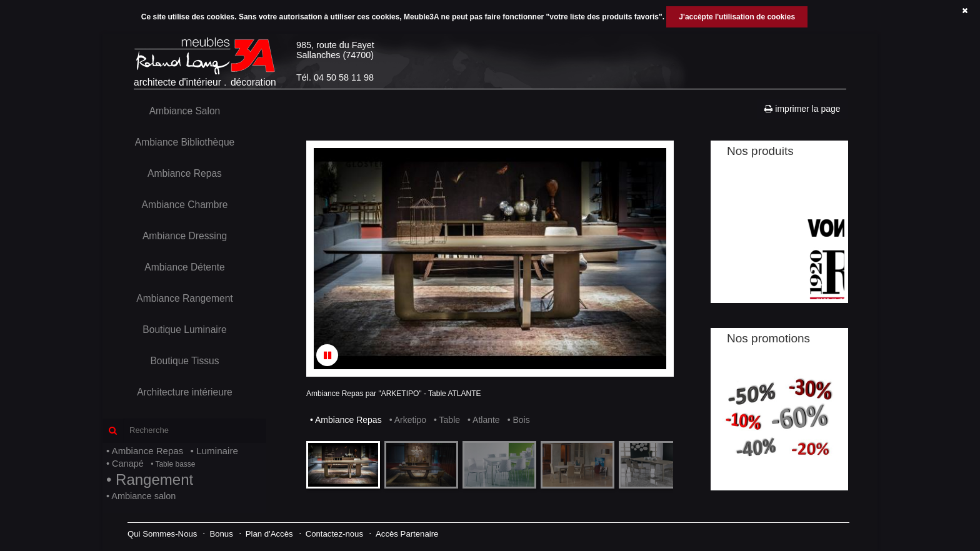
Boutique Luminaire (184, 330)
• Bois (519, 420)
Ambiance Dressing (185, 236)
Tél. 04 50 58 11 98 (335, 77)
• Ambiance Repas (145, 451)
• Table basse (173, 464)
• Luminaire (214, 451)
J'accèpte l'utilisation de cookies (737, 17)
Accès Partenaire (407, 534)
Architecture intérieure (185, 392)
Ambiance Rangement (184, 298)
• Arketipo (408, 420)
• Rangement (150, 479)
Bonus (221, 534)
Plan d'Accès (269, 534)
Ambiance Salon (185, 111)
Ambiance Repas (185, 173)
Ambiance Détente (184, 267)
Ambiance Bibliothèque (185, 142)
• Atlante (484, 420)
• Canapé (125, 464)
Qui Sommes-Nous (162, 534)
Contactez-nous (334, 534)
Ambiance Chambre (185, 205)
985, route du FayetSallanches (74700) (335, 50)
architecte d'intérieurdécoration (208, 62)
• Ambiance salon (141, 496)
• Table (447, 420)
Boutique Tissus (184, 361)
